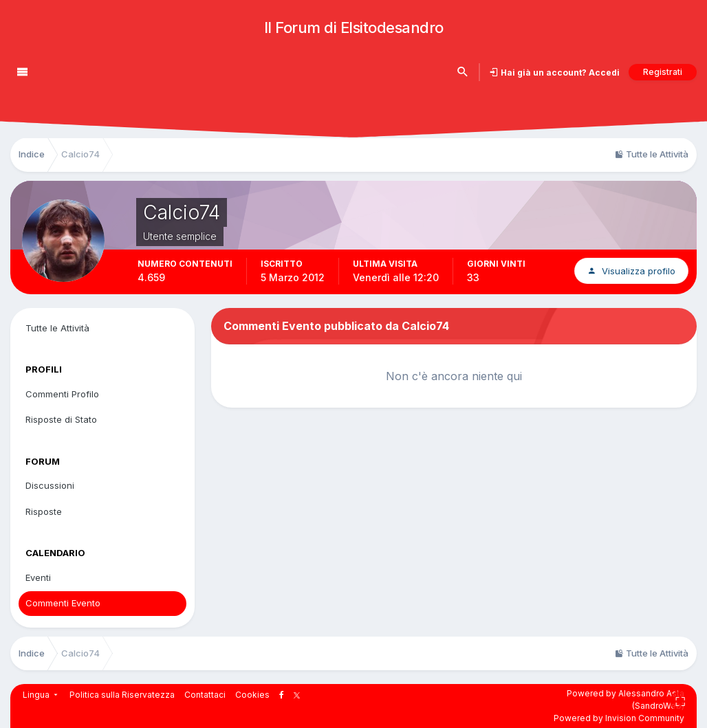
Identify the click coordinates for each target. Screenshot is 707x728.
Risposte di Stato (61, 419)
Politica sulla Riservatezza (122, 695)
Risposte (44, 511)
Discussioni (50, 485)
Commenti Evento (63, 603)
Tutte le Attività (57, 328)
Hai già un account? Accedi (559, 73)
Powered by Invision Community (619, 718)
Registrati (663, 72)
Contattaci (205, 695)
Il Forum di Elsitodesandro (354, 27)
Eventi (38, 577)
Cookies (252, 695)
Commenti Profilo (62, 394)
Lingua (41, 695)
